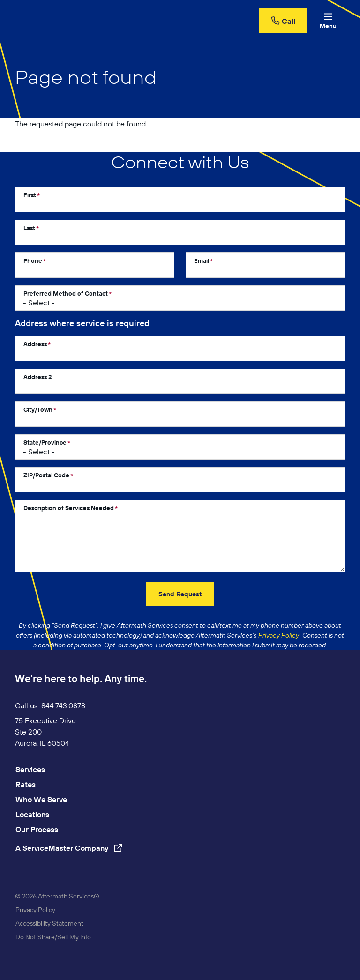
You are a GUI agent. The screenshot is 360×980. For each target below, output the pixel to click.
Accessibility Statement (49, 923)
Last (29, 228)
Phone (33, 260)
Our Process (37, 829)
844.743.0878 (63, 705)
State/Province (45, 442)
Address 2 (37, 377)
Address (35, 344)
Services (30, 769)
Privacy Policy (35, 910)
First (30, 195)
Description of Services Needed (69, 508)
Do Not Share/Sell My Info (53, 937)
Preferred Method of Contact (66, 293)
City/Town (38, 409)
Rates (26, 784)
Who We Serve (41, 799)
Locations (32, 814)
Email (202, 260)
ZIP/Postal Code (46, 475)
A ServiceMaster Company (69, 848)
